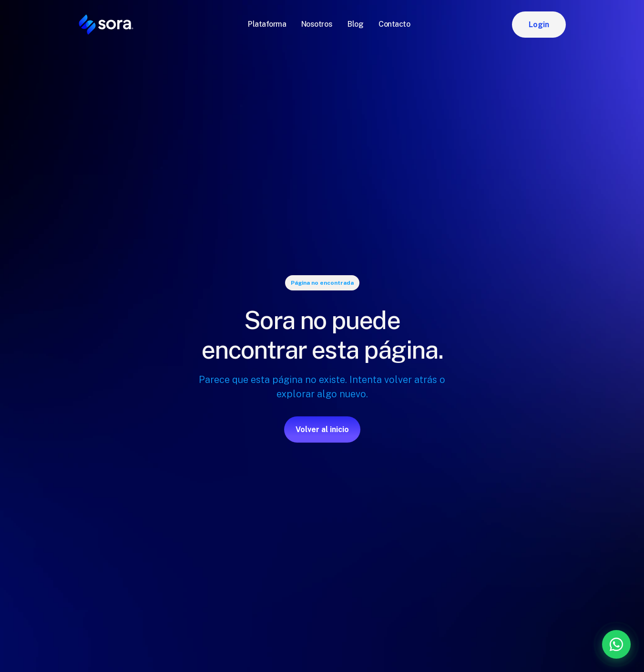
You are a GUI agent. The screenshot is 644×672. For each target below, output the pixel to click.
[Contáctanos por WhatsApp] (566, 644)
